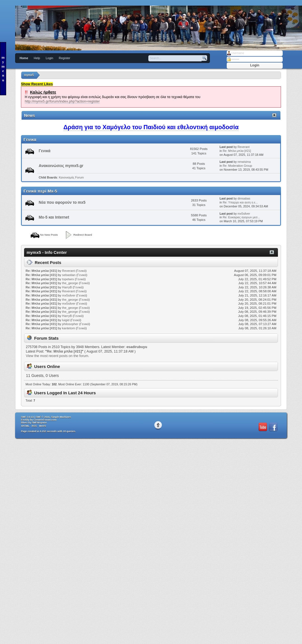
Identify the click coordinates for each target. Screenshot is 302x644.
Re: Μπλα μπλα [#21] (237, 151)
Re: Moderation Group (237, 166)
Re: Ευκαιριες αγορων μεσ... (241, 217)
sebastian (69, 275)
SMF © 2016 (43, 417)
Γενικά (45, 151)
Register (65, 58)
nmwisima (244, 162)
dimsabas (244, 198)
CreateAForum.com (45, 420)
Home (24, 58)
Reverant (244, 147)
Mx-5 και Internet (54, 217)
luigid (66, 320)
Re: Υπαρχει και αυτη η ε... (240, 202)
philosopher (70, 324)
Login (49, 58)
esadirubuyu (137, 347)
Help (37, 58)
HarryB (67, 287)
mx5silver (244, 214)
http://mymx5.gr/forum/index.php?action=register (62, 101)
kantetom (69, 328)
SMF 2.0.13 (27, 417)
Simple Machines (61, 417)
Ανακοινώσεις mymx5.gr (61, 166)
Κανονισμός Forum (71, 177)
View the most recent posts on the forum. (57, 356)
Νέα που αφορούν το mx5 (62, 202)
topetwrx (68, 279)
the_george (70, 283)
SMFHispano (39, 423)
